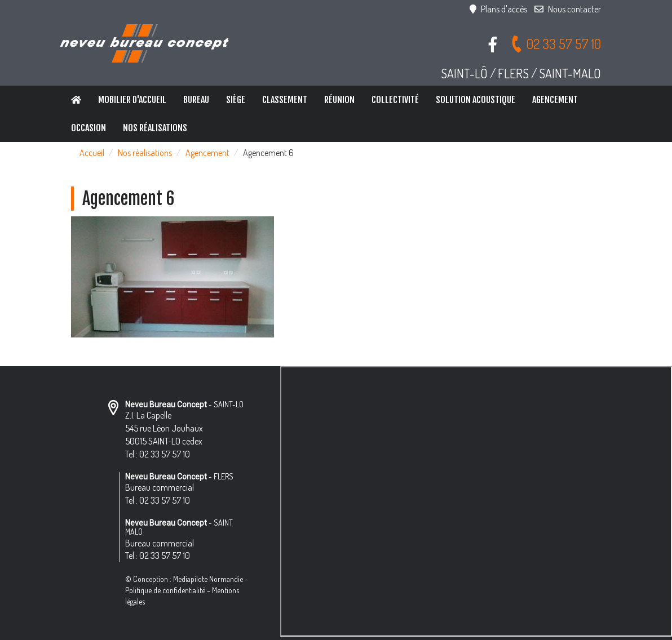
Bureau (196, 100)
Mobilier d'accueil (132, 100)
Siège (236, 100)
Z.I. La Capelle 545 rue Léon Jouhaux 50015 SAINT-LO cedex (164, 428)
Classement (285, 100)
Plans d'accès (498, 9)
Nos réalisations (155, 128)
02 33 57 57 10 (556, 44)
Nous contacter (568, 9)
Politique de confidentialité (165, 590)
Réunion (339, 100)
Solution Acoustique (476, 100)
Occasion (89, 128)
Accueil (92, 153)
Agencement (555, 100)
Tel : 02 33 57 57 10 (158, 454)
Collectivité (395, 100)
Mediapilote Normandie (208, 579)
